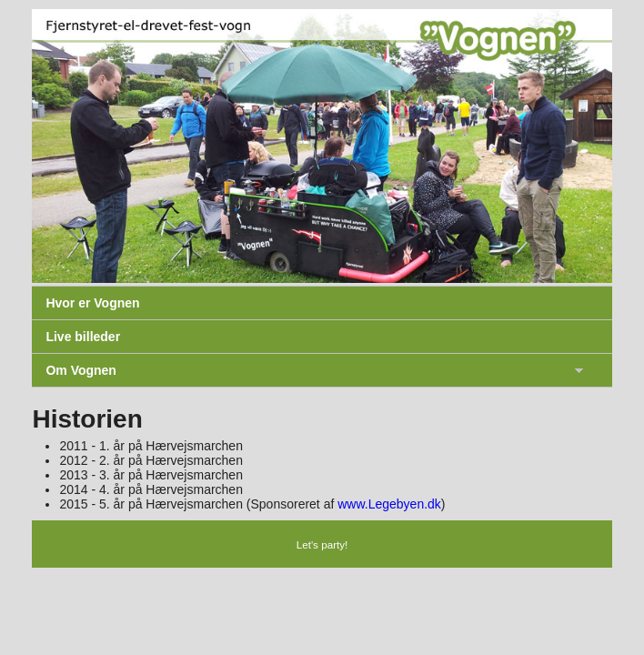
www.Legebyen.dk (389, 504)
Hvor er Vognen (92, 303)
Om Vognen (81, 370)
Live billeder (83, 337)
